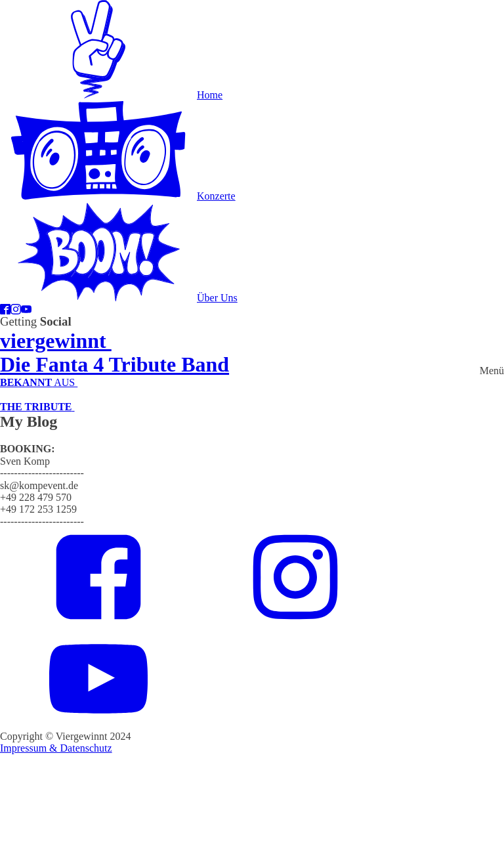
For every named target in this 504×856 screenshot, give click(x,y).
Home (210, 95)
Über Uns (217, 298)
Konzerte (216, 196)
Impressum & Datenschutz (56, 748)
